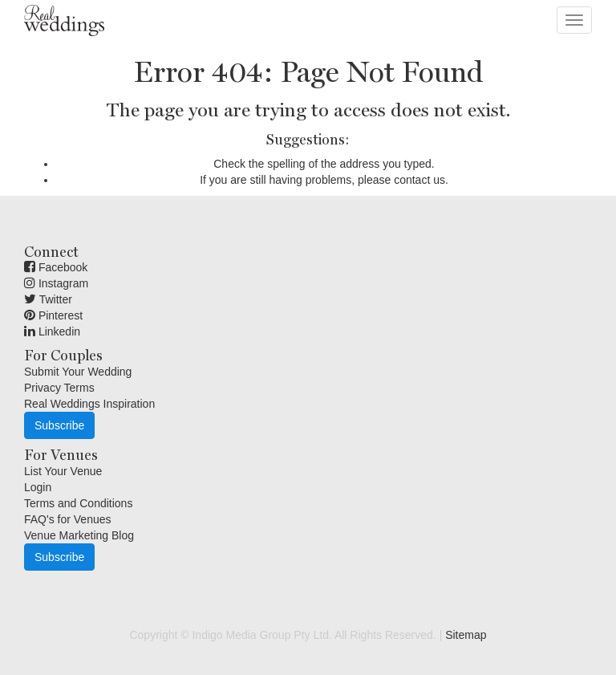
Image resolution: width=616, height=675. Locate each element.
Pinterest (53, 315)
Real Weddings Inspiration (89, 404)
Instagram (56, 283)
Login (38, 487)
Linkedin (52, 331)
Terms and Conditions (78, 503)
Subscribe (59, 425)
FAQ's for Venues (68, 519)
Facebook (56, 267)
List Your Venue (63, 471)
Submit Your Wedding (78, 372)
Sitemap (466, 635)
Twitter (48, 299)
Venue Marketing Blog (79, 535)
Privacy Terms (59, 388)
